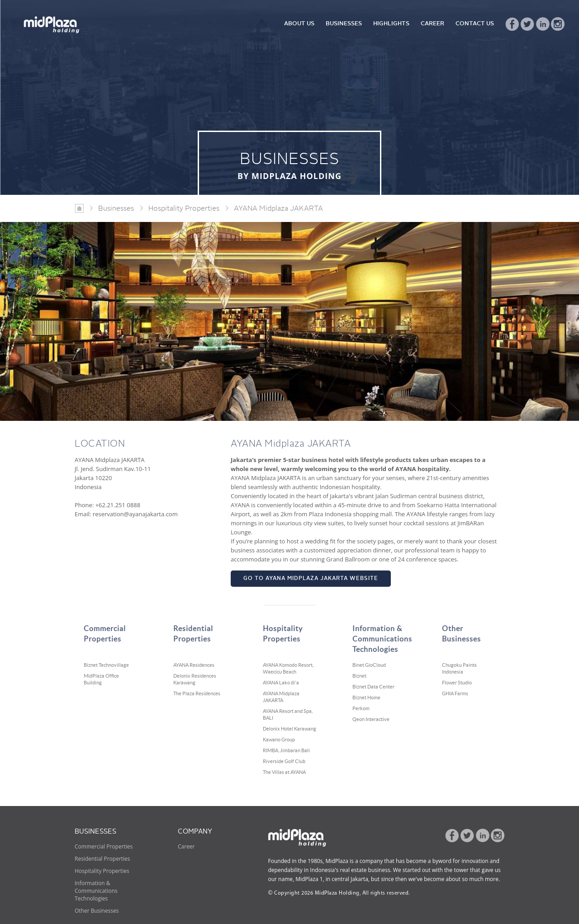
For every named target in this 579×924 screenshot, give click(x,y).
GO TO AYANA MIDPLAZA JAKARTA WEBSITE (311, 579)
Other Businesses (97, 911)
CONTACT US (475, 24)
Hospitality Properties (102, 871)
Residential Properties (102, 859)
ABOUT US (299, 24)
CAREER (432, 24)
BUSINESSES (344, 24)
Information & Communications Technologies (96, 891)
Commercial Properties (104, 846)
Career (186, 846)
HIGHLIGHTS (391, 24)
